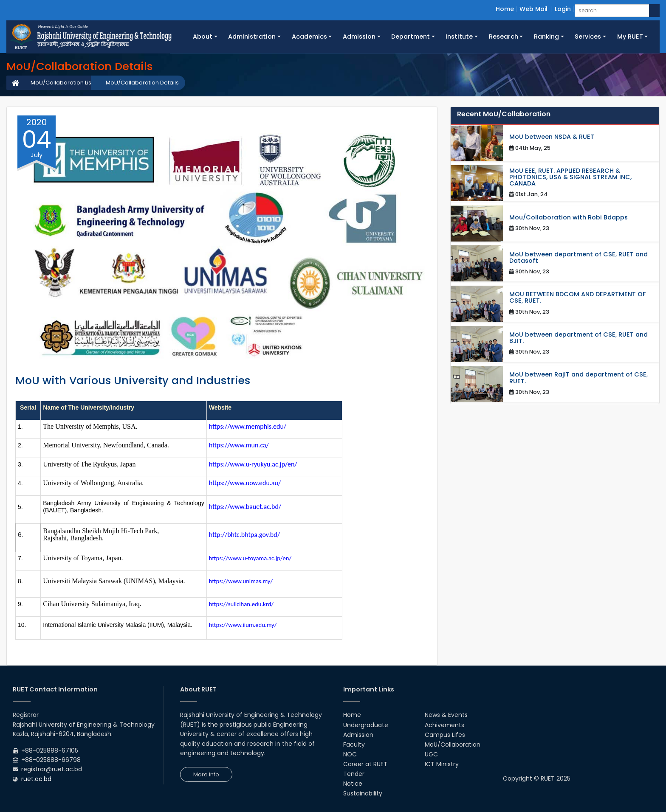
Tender (354, 774)
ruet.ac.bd (36, 779)
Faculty (354, 745)
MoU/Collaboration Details (142, 83)
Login (563, 9)
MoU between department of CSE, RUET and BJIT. (579, 338)
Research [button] (504, 37)
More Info (206, 774)
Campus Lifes (445, 735)
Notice (353, 784)
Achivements (444, 725)
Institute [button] (459, 37)
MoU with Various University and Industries (133, 381)
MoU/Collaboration (453, 745)
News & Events (446, 715)
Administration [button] (252, 37)
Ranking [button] (546, 37)
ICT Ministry (442, 764)
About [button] (203, 37)
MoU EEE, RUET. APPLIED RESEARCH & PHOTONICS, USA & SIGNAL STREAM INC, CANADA (570, 177)
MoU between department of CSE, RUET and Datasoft (579, 258)
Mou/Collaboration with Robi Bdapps (569, 218)
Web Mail (533, 9)
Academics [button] (309, 37)
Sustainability (363, 793)
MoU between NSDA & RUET (552, 137)
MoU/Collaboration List (62, 83)
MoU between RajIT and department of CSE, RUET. (579, 378)
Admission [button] (359, 37)
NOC (350, 754)
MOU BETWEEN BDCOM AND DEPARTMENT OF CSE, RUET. (577, 298)
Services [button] (588, 37)
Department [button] (411, 37)
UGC (431, 754)
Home (505, 9)
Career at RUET (365, 764)
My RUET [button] (630, 37)
